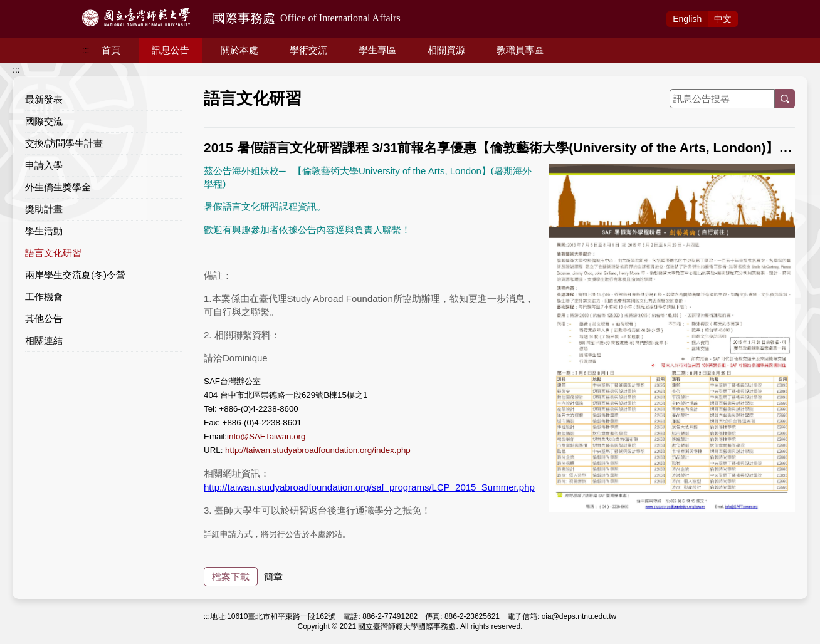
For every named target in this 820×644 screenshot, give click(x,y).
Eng (687, 19)
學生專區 (377, 50)
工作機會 (44, 297)
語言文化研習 (53, 253)
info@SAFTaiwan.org (266, 436)
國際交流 (44, 121)
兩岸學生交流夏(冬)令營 (75, 275)
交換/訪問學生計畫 (64, 143)
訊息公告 (171, 50)
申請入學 (44, 165)
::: (86, 50)
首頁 (111, 50)
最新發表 (44, 99)
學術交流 (308, 50)
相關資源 (446, 50)
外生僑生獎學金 (58, 187)
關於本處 (239, 50)
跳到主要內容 (26, 7)
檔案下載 (231, 577)
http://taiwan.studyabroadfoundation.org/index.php (318, 450)
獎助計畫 (44, 209)
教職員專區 (520, 50)
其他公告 (44, 319)
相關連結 (44, 340)
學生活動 (44, 231)
